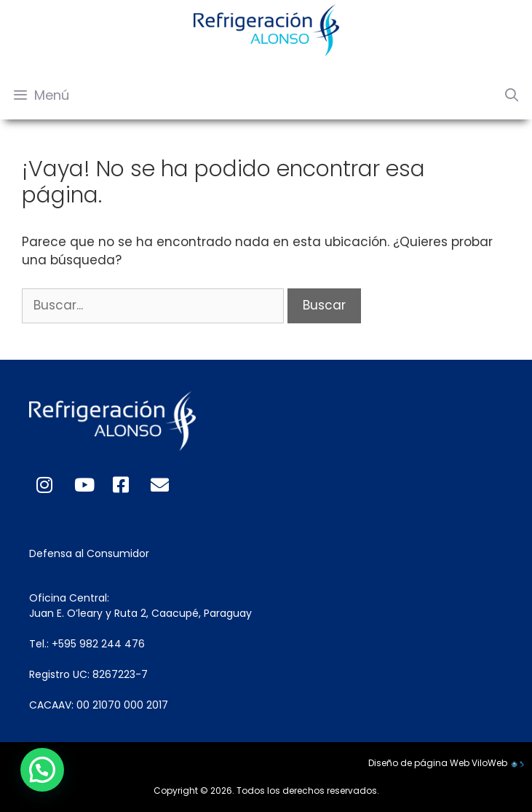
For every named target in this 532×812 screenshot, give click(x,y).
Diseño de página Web (419, 763)
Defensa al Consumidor (89, 553)
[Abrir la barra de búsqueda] (512, 95)
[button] (41, 770)
